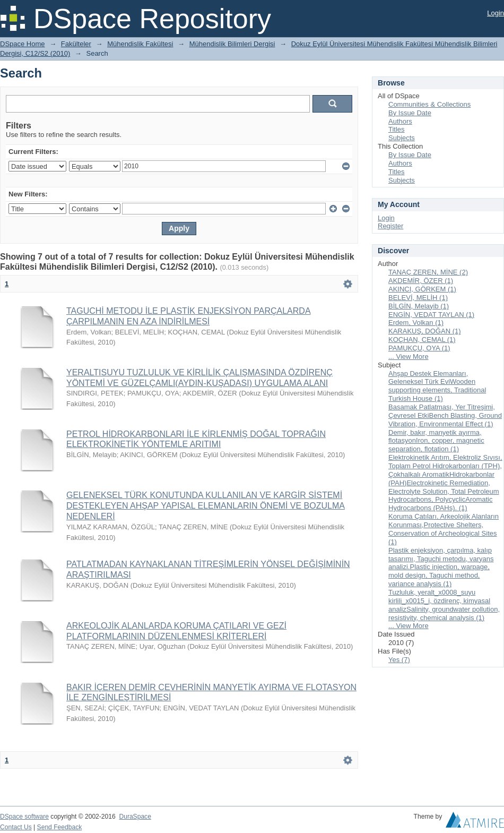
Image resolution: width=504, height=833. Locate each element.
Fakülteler (76, 44)
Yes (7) (399, 660)
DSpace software (24, 817)
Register (390, 226)
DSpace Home (23, 44)
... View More (409, 357)
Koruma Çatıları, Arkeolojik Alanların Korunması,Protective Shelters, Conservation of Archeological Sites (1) (444, 529)
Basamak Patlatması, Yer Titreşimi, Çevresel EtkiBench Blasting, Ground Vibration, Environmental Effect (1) (445, 415)
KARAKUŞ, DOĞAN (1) (425, 331)
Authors (400, 121)
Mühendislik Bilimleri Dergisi (232, 44)
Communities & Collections (429, 104)
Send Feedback (60, 827)
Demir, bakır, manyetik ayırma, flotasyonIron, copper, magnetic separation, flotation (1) (436, 441)
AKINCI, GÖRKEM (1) (422, 289)
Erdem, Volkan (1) (416, 323)
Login (496, 13)
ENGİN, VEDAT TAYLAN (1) (431, 315)
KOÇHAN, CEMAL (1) (422, 340)
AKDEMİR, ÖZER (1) (421, 281)
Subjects (402, 138)
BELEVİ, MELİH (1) (418, 298)
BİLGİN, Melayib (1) (419, 306)
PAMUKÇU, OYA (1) (419, 348)
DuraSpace (135, 817)
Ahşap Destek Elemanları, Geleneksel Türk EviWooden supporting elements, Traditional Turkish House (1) (437, 386)
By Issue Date (410, 113)
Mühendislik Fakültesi (140, 44)
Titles (397, 129)
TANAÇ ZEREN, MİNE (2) (428, 272)
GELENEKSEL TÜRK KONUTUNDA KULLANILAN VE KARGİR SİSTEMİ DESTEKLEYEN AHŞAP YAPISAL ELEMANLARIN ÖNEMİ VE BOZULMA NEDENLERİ (206, 506)
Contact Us (16, 827)
